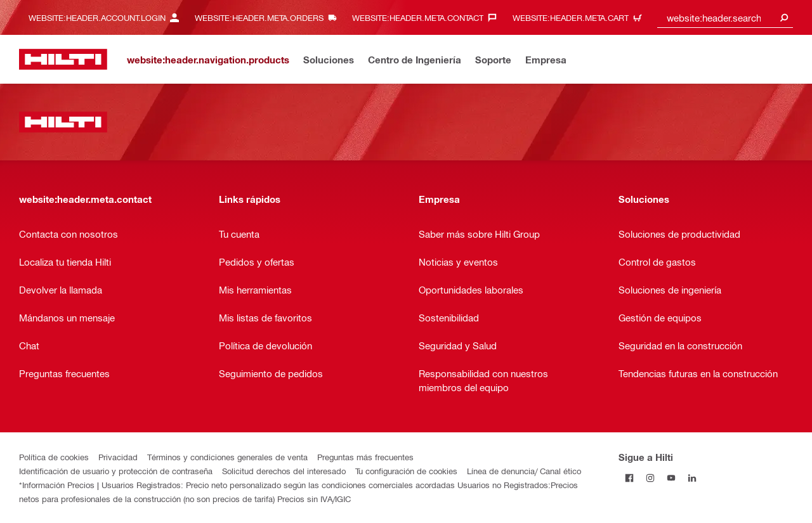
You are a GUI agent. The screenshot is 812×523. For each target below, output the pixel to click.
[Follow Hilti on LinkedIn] (692, 478)
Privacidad (118, 457)
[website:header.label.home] (63, 59)
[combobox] (725, 17)
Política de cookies (54, 457)
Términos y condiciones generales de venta (227, 457)
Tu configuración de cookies (406, 471)
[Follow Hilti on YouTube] (671, 478)
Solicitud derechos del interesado (284, 471)
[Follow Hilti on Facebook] (629, 478)
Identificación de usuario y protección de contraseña (116, 471)
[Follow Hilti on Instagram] (650, 478)
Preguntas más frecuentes (365, 457)
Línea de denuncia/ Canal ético (524, 471)
